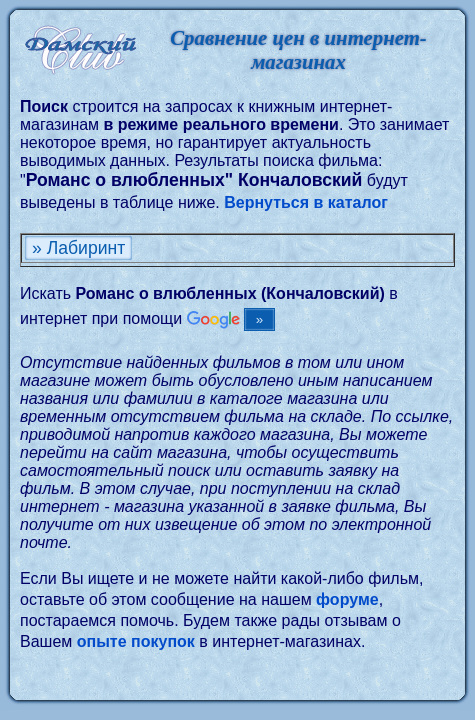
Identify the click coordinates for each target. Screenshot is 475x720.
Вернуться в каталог (306, 202)
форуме (347, 599)
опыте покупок (136, 641)
